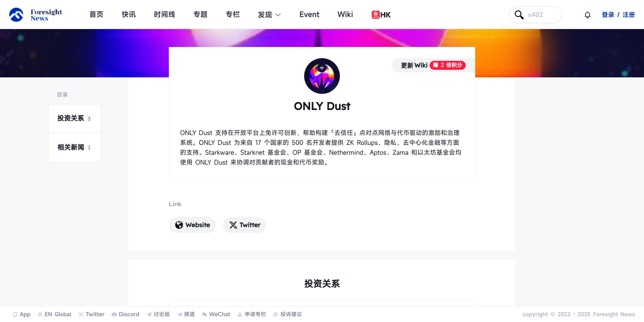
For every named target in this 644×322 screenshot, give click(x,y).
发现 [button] (270, 15)
